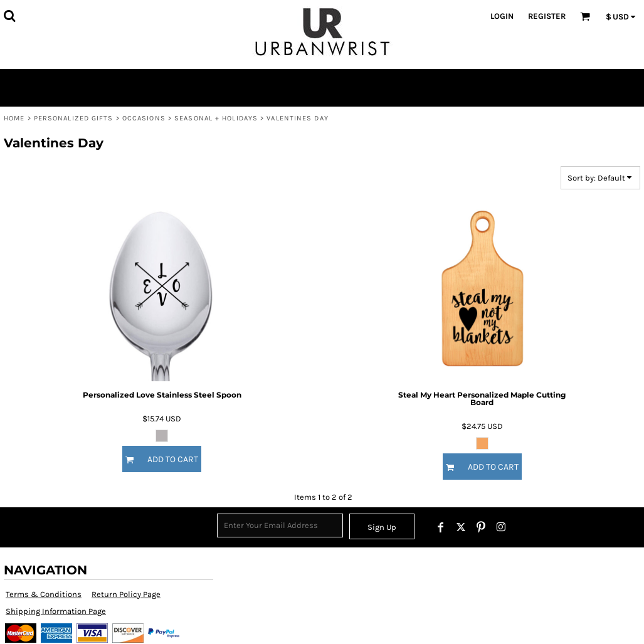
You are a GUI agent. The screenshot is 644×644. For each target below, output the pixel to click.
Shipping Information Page (56, 611)
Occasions (144, 118)
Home (14, 118)
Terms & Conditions (44, 594)
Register (547, 16)
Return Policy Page (126, 594)
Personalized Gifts (74, 118)
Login (502, 16)
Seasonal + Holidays (216, 118)
